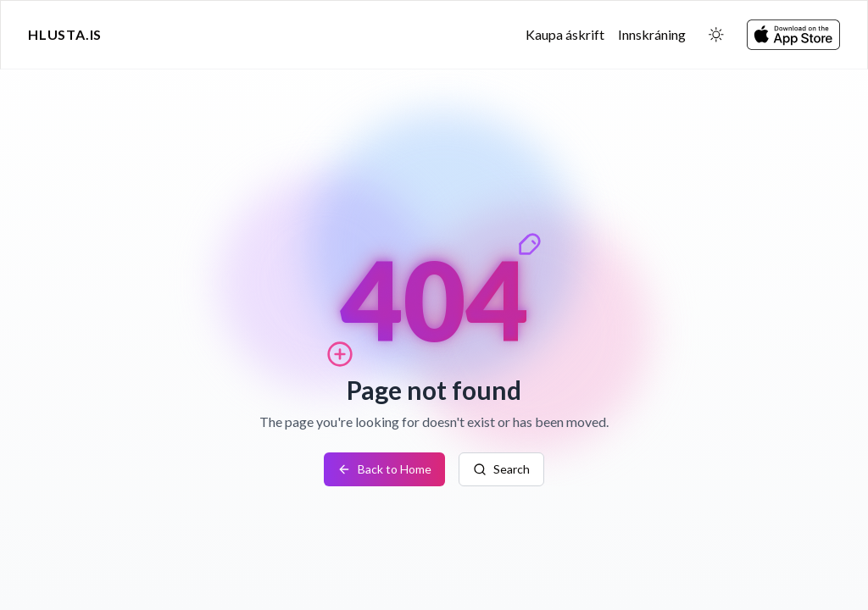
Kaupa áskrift (565, 34)
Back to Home (384, 469)
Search (501, 469)
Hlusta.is (65, 34)
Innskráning (652, 34)
